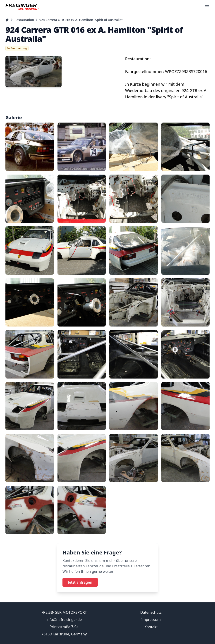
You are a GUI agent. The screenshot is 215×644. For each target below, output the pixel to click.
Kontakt (151, 627)
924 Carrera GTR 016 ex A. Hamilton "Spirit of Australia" (81, 20)
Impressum (151, 620)
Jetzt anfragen (80, 582)
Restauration (24, 20)
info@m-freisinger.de (64, 620)
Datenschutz (151, 612)
